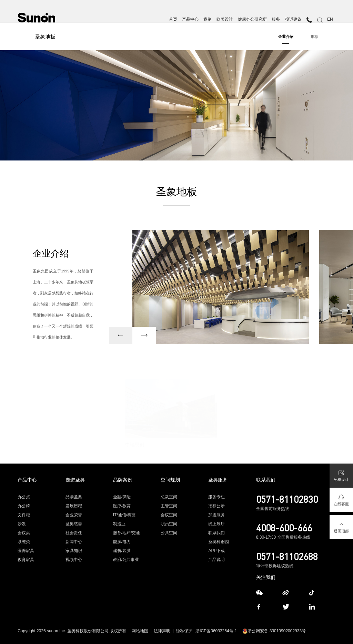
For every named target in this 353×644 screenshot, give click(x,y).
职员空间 (169, 524)
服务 (276, 19)
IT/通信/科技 (124, 515)
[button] (121, 335)
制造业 (119, 524)
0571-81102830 (287, 499)
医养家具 (26, 551)
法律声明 (162, 631)
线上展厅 (216, 524)
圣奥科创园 (219, 542)
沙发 (22, 524)
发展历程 (74, 506)
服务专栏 (216, 497)
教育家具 (26, 560)
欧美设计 (225, 19)
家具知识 (74, 551)
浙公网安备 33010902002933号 (274, 631)
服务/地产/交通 (127, 533)
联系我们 (216, 533)
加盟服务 (216, 515)
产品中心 (190, 19)
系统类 (24, 542)
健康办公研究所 (252, 19)
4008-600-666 (284, 528)
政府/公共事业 (126, 560)
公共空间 (169, 533)
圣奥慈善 (74, 524)
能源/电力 (122, 542)
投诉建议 (293, 19)
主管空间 (169, 506)
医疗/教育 (122, 506)
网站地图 (140, 631)
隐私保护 (184, 631)
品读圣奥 (74, 497)
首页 (173, 19)
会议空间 (169, 515)
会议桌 (24, 533)
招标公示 (216, 506)
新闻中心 (74, 542)
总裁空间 (169, 497)
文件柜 (24, 515)
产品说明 (216, 560)
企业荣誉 (74, 515)
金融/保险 (122, 497)
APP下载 (216, 551)
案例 (208, 19)
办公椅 (24, 506)
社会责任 (74, 533)
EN (330, 19)
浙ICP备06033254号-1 (216, 631)
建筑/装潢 (122, 551)
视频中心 (74, 560)
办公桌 (24, 497)
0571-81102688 (287, 556)
